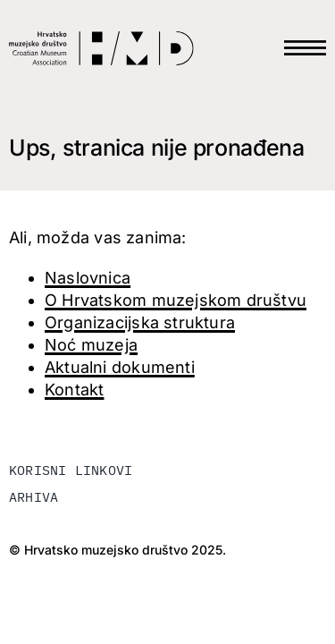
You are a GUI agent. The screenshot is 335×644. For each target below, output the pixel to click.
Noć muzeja (91, 345)
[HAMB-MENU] (305, 33)
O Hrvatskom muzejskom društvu (176, 300)
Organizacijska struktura (140, 322)
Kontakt (74, 390)
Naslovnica (88, 278)
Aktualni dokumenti (120, 367)
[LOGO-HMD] (101, 37)
